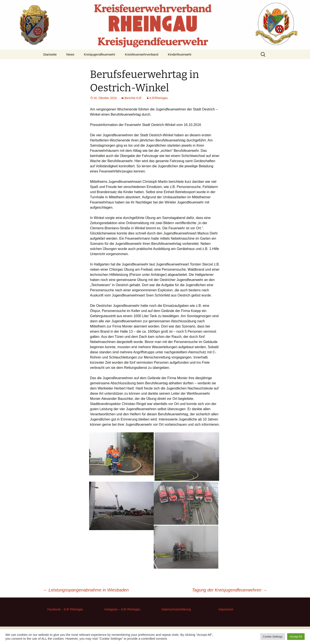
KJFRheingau (159, 98)
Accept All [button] (296, 637)
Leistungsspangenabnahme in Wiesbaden (86, 590)
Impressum (226, 609)
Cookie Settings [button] (273, 637)
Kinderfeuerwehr (180, 54)
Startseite (50, 54)
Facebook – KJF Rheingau (65, 609)
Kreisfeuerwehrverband (142, 54)
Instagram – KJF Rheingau (122, 609)
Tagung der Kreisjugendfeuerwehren (229, 590)
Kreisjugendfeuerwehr (100, 54)
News (70, 54)
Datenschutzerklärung (176, 609)
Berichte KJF (133, 98)
